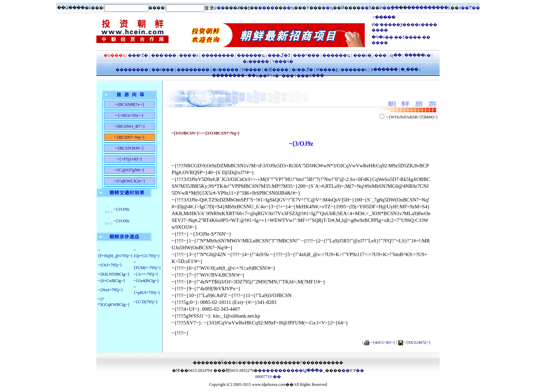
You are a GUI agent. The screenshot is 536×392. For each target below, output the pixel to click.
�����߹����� (384, 17)
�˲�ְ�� (410, 70)
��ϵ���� (424, 25)
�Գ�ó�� (383, 37)
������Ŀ (354, 70)
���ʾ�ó (189, 55)
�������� (218, 55)
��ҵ (288, 8)
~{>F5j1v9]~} (129, 159)
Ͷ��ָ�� (389, 8)
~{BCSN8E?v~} (129, 104)
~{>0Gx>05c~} (129, 115)
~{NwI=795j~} (110, 290)
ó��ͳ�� (469, 8)
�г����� (225, 70)
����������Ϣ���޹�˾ (293, 370)
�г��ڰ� (302, 70)
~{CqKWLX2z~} (129, 181)
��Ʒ (366, 8)
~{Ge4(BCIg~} (146, 281)
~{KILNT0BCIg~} (114, 274)
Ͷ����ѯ (327, 70)
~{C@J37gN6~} (130, 170)
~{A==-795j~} (146, 274)
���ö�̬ (362, 55)
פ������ (384, 70)
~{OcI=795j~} (110, 265)
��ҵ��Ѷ (259, 76)
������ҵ (251, 55)
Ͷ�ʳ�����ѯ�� (391, 25)
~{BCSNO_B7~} (130, 126)
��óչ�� (396, 55)
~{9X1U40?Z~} (418, 342)
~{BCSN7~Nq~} (130, 137)
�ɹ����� (256, 61)
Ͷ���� (251, 70)
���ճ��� (310, 76)
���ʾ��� (164, 55)
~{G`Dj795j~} (146, 302)
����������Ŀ (429, 8)
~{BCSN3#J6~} (129, 148)
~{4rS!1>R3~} (383, 342)
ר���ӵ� (282, 61)
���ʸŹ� (138, 55)
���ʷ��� (306, 55)
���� (266, 8)
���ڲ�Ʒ (279, 55)
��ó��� (163, 70)
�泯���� (276, 70)
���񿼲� (380, 55)
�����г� (418, 55)
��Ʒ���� (408, 37)
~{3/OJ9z (121, 209)
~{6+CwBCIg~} (111, 281)
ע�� (219, 8)
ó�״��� (283, 76)
